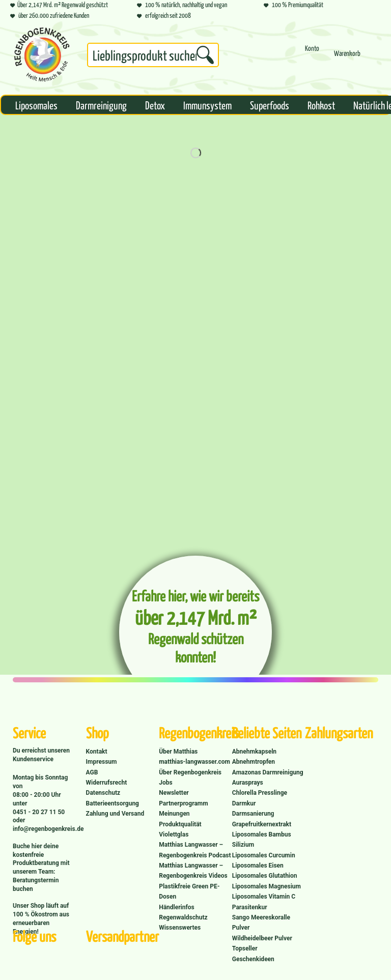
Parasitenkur (250, 907)
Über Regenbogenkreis (190, 772)
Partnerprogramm (183, 803)
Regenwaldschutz (183, 917)
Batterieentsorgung (113, 803)
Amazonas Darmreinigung (268, 772)
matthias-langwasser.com (194, 762)
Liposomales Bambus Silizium (262, 840)
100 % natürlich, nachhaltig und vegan (182, 4)
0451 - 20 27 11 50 (39, 812)
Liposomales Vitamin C (264, 897)
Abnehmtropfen (254, 762)
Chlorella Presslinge (260, 793)
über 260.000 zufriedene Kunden (50, 15)
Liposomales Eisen (258, 866)
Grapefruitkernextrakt (262, 824)
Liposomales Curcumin (264, 855)
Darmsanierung (253, 814)
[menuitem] (153, 57)
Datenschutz (103, 793)
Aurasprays (248, 783)
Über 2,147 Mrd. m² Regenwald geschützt (59, 4)
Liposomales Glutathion (265, 876)
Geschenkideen (253, 959)
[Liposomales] (36, 105)
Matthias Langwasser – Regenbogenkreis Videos (193, 871)
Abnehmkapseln (254, 752)
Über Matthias (178, 752)
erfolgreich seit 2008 (164, 15)
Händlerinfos (177, 907)
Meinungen (174, 814)
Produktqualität (180, 824)
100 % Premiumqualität (294, 4)
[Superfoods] (270, 105)
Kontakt (97, 752)
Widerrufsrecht (107, 783)
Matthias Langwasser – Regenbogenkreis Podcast (195, 850)
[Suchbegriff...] (153, 55)
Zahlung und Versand (115, 814)
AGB (92, 772)
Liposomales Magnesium (267, 886)
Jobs (165, 783)
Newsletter (174, 793)
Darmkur (244, 803)
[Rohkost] (321, 105)
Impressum (102, 762)
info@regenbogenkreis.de (48, 829)
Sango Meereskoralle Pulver (261, 923)
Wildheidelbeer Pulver (262, 938)
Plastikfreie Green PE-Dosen (189, 891)
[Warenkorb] (347, 58)
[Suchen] (205, 55)
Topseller (245, 948)
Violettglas (174, 834)
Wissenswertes (180, 928)
